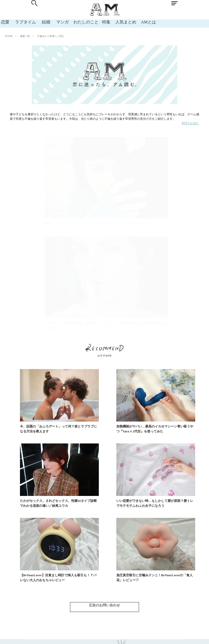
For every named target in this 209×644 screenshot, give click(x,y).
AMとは (141, 22)
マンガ (56, 22)
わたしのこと (79, 22)
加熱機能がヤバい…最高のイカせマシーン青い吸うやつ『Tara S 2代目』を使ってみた (118, 423)
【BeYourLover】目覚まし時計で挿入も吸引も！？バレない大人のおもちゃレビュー (115, 497)
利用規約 (101, 637)
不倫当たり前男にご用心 (51, 36)
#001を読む (190, 123)
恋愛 (4, 22)
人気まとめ (119, 22)
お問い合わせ (80, 637)
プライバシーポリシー (127, 637)
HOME (9, 36)
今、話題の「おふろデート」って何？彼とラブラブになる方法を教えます (54, 423)
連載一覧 (25, 36)
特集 (100, 22)
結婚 (41, 22)
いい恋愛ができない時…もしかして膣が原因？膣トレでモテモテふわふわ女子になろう (54, 497)
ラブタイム (23, 22)
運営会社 (154, 637)
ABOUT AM (58, 637)
